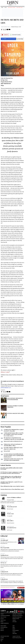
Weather (2, 629)
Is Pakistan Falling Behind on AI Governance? (13, 604)
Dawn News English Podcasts (8, 587)
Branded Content (16, 619)
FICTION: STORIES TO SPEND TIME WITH (15, 406)
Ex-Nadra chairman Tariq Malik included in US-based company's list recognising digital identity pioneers (14, 455)
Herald (2, 639)
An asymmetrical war (12, 528)
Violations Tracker (12, 7)
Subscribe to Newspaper (17, 614)
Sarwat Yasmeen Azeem (5, 27)
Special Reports (16, 631)
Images (14, 629)
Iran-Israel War (19, 7)
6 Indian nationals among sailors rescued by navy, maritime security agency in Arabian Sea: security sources (14, 434)
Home (2, 7)
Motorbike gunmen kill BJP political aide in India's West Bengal (12, 469)
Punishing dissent (4, 555)
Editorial (4, 536)
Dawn (14, 626)
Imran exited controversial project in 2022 (13, 441)
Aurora (14, 632)
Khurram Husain (10, 509)
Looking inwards (4, 572)
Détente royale (10, 514)
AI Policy (2, 619)
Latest (6, 7)
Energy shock (7, 451)
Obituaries (15, 622)
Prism (14, 627)
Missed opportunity (5, 548)
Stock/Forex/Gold (4, 627)
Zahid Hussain (10, 530)
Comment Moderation (5, 623)
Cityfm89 (2, 638)
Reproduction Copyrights (18, 616)
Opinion (4, 495)
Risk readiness (10, 521)
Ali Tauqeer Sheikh (10, 500)
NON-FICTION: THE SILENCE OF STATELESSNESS (15, 399)
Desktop (2, 631)
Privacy (2, 622)
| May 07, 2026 (12, 5)
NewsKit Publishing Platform (17, 638)
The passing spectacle (12, 507)
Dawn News (15, 634)
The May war (3, 563)
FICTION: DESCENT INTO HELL (16, 413)
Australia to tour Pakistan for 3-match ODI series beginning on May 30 (11, 483)
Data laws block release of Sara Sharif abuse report (12, 489)
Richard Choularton (11, 523)
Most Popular (6, 427)
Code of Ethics (3, 617)
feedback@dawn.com (6, 388)
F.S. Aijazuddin (10, 516)
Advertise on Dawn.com (17, 617)
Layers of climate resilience (14, 497)
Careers (14, 620)
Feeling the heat (4, 579)
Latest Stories (6, 465)
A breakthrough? (4, 540)
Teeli (1, 641)
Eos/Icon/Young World (5, 636)
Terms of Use (3, 620)
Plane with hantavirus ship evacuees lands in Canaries (12, 486)
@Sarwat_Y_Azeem (5, 372)
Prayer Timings (3, 626)
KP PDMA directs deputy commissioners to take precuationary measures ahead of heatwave (11, 473)
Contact (2, 614)
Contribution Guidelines (5, 616)
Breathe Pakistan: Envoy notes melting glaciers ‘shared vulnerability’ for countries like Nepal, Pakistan (11, 478)
